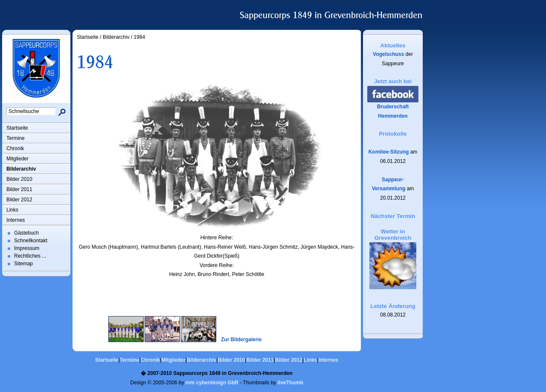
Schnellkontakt (31, 241)
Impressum (27, 248)
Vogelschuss (388, 54)
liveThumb (290, 383)
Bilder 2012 (19, 200)
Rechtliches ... (30, 256)
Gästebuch (26, 233)
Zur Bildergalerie (241, 340)
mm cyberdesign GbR (212, 383)
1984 (139, 37)
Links (12, 210)
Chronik (15, 148)
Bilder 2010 (19, 179)
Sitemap (23, 264)
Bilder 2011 (19, 189)
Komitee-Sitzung (389, 152)
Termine (16, 138)
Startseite (17, 128)
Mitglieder (17, 159)
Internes (16, 220)
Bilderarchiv (21, 169)
